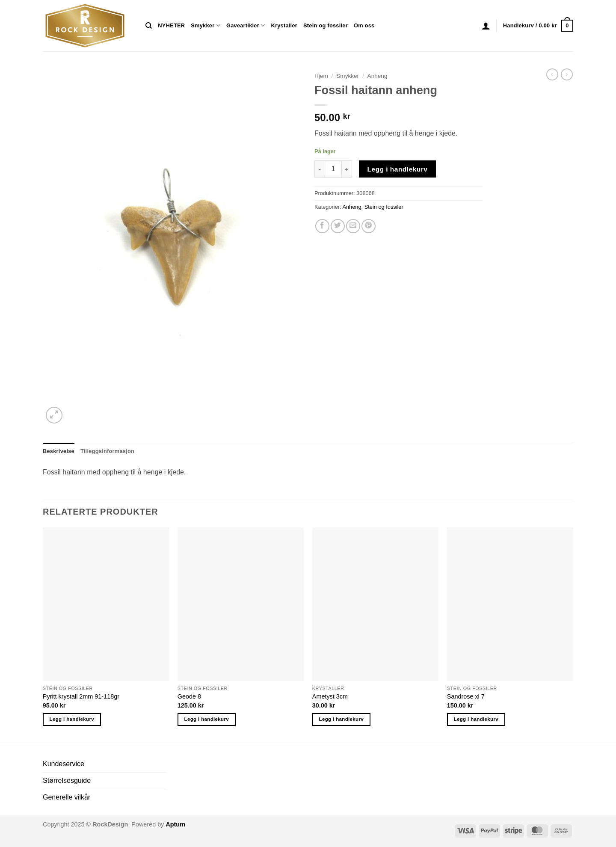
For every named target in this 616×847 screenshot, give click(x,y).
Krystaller (284, 25)
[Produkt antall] (333, 169)
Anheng (378, 76)
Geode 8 (189, 696)
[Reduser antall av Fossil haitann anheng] (320, 169)
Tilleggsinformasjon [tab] (107, 451)
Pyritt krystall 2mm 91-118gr (81, 696)
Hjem (321, 76)
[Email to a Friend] (353, 226)
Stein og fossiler (326, 25)
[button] (486, 26)
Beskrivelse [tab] (59, 451)
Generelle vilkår (67, 797)
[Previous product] (567, 74)
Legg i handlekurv (398, 169)
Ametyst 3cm (330, 696)
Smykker (206, 25)
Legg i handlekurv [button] (72, 719)
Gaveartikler (246, 25)
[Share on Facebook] (322, 226)
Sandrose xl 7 (466, 696)
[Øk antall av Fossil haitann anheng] (347, 169)
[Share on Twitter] (338, 226)
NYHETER (171, 25)
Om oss (364, 25)
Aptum (175, 824)
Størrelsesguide (67, 780)
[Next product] (552, 74)
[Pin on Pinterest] (369, 226)
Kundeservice (64, 764)
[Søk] (149, 26)
